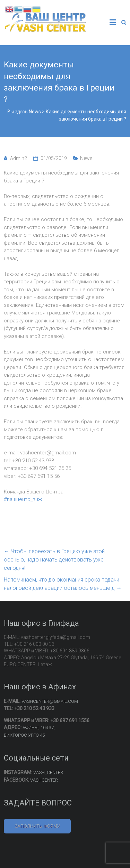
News (86, 158)
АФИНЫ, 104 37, (39, 728)
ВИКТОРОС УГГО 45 (24, 735)
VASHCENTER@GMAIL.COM (50, 701)
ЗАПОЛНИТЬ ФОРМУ (37, 826)
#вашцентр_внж (23, 499)
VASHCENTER (44, 780)
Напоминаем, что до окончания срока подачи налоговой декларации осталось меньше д (63, 584)
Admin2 (19, 158)
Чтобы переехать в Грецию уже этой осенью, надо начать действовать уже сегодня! (54, 560)
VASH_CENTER (48, 772)
